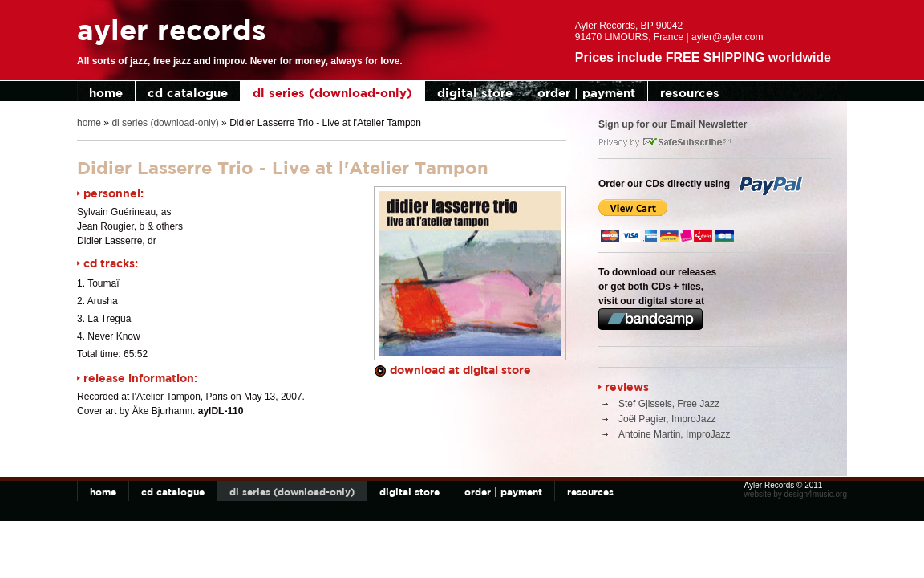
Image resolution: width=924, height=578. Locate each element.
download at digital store (460, 370)
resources (690, 93)
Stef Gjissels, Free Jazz (669, 404)
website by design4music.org (796, 494)
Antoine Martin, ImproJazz (674, 434)
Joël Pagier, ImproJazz (667, 419)
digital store (475, 93)
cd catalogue (188, 93)
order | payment (586, 93)
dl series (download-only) (332, 93)
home (106, 93)
